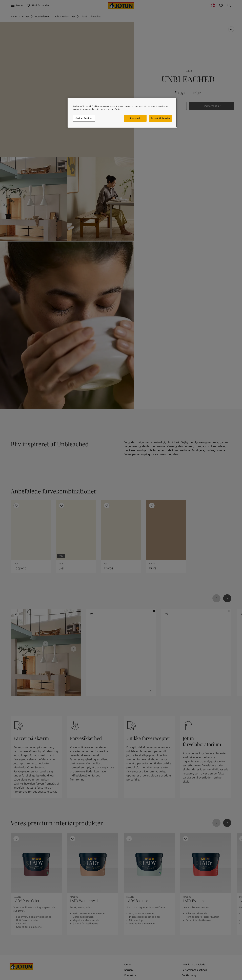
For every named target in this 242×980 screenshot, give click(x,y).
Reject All (135, 118)
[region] (122, 113)
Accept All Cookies (160, 118)
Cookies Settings (84, 118)
